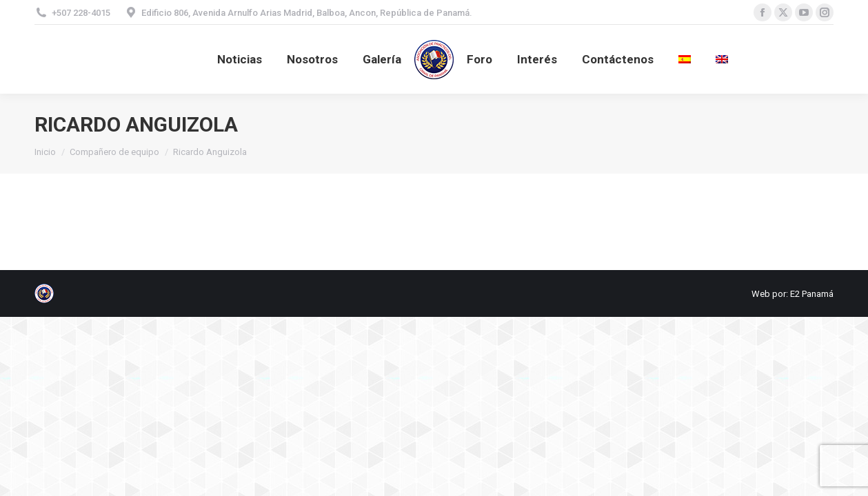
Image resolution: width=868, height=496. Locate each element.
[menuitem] (685, 59)
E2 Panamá (812, 294)
